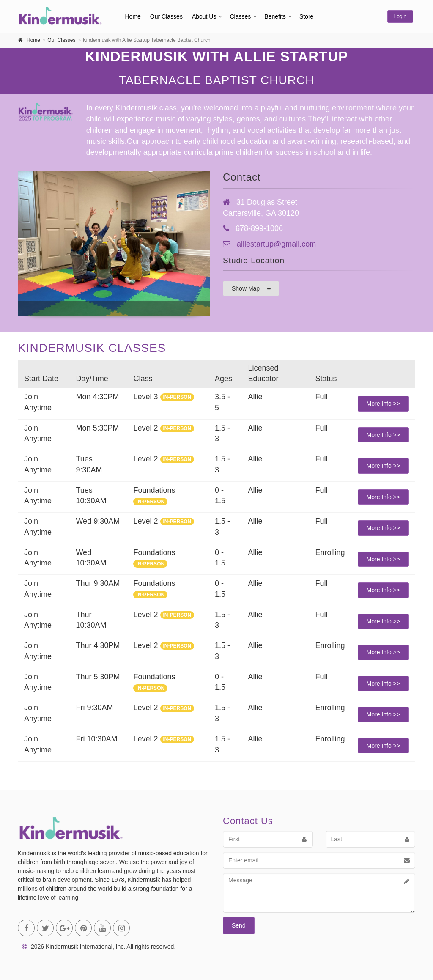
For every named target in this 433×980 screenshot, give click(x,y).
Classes (240, 16)
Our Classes (166, 16)
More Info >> (383, 404)
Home (133, 16)
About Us (204, 16)
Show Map (252, 289)
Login (400, 16)
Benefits (275, 16)
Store (306, 16)
